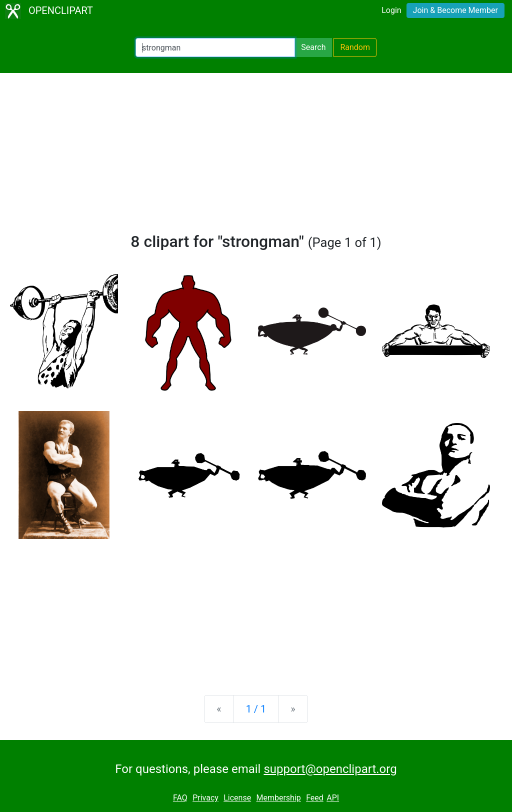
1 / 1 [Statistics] (256, 709)
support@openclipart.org (330, 769)
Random (355, 47)
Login (391, 10)
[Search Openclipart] (215, 47)
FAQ (180, 798)
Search (313, 47)
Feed (315, 798)
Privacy (205, 798)
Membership (278, 798)
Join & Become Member (455, 10)
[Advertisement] (256, 157)
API (333, 798)
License (237, 798)
